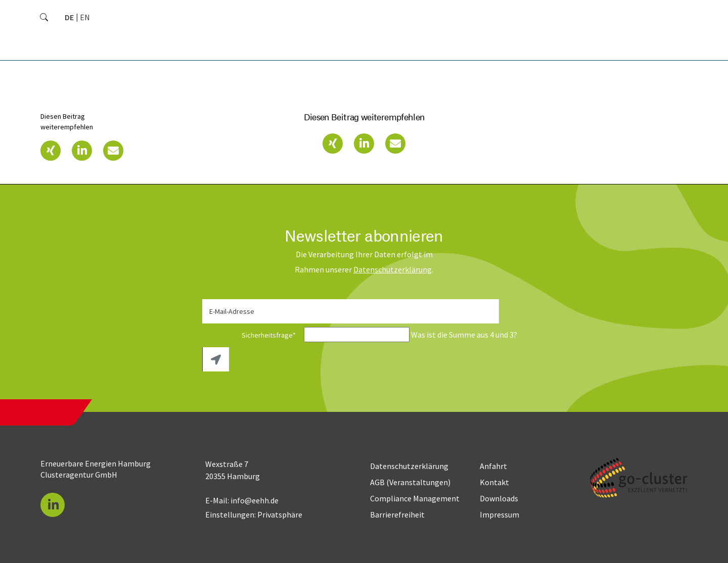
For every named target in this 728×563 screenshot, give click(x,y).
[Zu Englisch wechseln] (85, 17)
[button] (51, 151)
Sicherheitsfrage (252, 335)
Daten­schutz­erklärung (393, 269)
